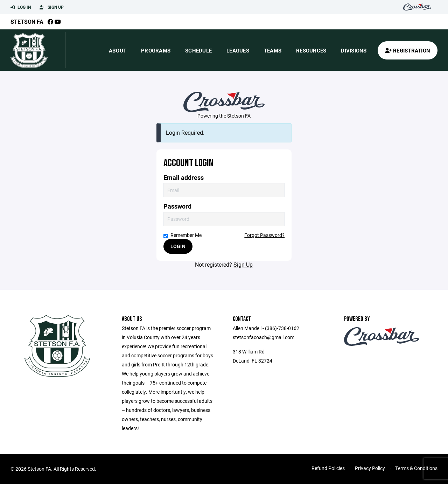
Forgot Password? (264, 235)
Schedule (198, 50)
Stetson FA (27, 22)
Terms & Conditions (416, 468)
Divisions (354, 50)
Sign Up (52, 7)
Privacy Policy (370, 468)
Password (177, 206)
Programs (156, 50)
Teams (273, 50)
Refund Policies (328, 468)
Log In (21, 7)
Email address (184, 178)
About (118, 50)
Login (178, 246)
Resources (311, 50)
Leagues (238, 50)
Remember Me (183, 235)
